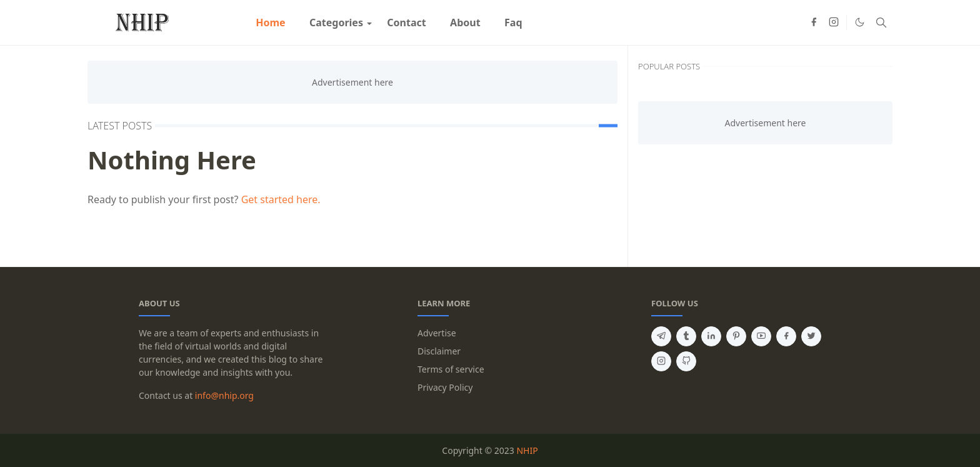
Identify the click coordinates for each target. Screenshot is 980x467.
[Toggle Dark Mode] (860, 22)
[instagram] (834, 23)
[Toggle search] (881, 23)
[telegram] (661, 336)
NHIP (527, 450)
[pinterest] (736, 336)
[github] (686, 361)
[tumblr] (686, 336)
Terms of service (451, 369)
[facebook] (814, 23)
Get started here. (281, 199)
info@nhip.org (224, 395)
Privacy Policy (445, 387)
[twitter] (811, 336)
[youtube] (761, 336)
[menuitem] (271, 23)
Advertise (437, 333)
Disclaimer (439, 351)
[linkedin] (711, 336)
